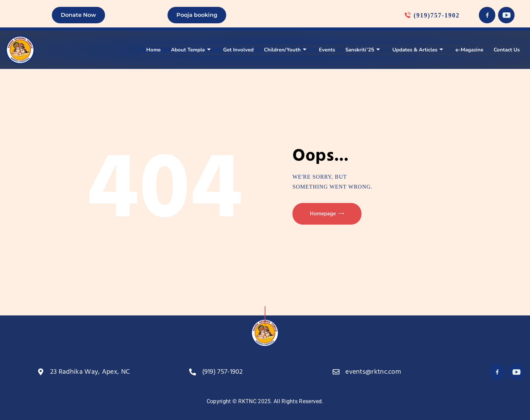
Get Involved (238, 50)
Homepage (323, 214)
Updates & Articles (418, 50)
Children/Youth (285, 50)
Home (153, 50)
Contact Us (507, 50)
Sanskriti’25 (363, 50)
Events (327, 50)
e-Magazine (469, 50)
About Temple (191, 50)
